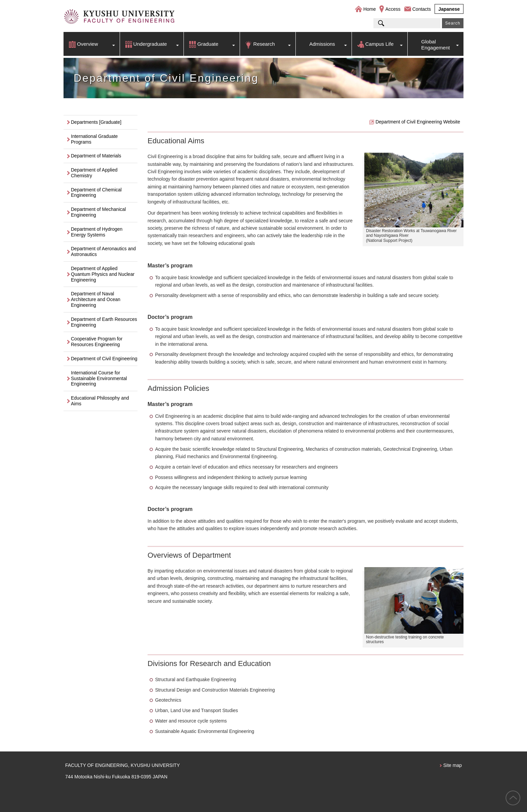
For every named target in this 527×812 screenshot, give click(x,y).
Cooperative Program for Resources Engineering (97, 342)
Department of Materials (96, 156)
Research (264, 44)
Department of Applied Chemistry (94, 173)
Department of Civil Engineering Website (418, 122)
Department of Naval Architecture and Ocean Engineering (96, 299)
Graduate (208, 44)
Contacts (422, 9)
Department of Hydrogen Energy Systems (97, 232)
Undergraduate (150, 44)
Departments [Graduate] (96, 122)
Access (393, 9)
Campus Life (379, 44)
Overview (88, 44)
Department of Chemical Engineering (96, 193)
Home (370, 9)
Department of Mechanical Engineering (98, 212)
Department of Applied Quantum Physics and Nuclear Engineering (103, 274)
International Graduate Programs (94, 139)
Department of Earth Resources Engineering (104, 322)
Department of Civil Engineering (104, 359)
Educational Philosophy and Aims (100, 401)
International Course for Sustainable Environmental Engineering (99, 378)
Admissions (322, 44)
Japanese (449, 9)
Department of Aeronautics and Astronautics (103, 251)
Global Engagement (435, 45)
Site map (453, 765)
